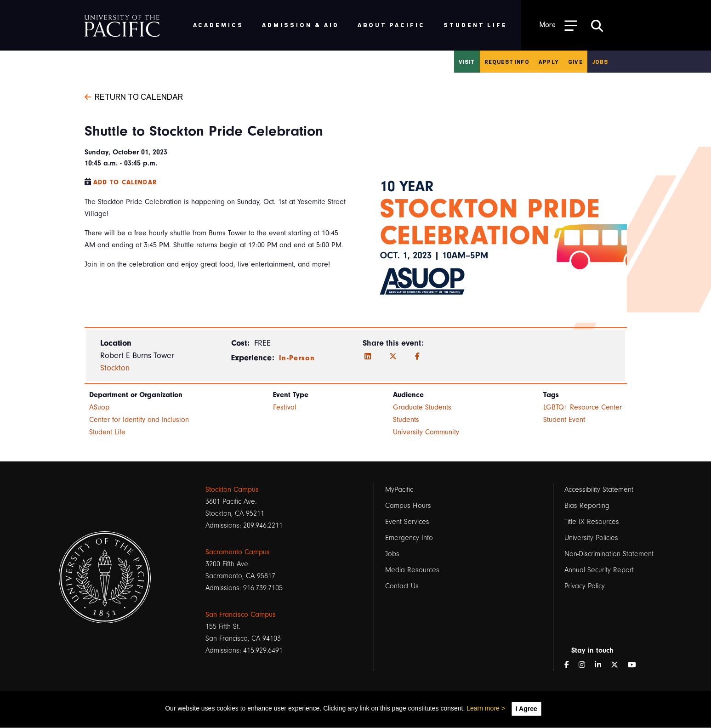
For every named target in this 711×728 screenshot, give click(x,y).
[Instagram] (586, 665)
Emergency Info (409, 538)
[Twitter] (393, 357)
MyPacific (399, 489)
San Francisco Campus (241, 614)
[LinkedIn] (368, 357)
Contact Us (402, 586)
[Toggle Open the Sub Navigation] (558, 25)
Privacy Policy (585, 586)
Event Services (407, 522)
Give (575, 62)
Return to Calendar (134, 96)
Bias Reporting (587, 506)
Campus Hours (408, 506)
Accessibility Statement (599, 489)
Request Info (507, 62)
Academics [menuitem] (219, 25)
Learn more (483, 708)
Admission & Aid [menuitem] (300, 25)
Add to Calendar (125, 182)
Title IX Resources (592, 522)
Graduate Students (422, 407)
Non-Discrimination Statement (609, 554)
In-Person (297, 358)
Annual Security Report (599, 570)
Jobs (600, 62)
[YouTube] (636, 665)
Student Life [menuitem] (475, 25)
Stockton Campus (232, 489)
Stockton (115, 368)
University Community (426, 432)
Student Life (107, 432)
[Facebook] (417, 357)
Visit (467, 62)
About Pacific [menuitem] (391, 25)
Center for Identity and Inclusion (139, 420)
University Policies (591, 538)
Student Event (564, 420)
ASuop (99, 407)
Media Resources (412, 570)
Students (406, 420)
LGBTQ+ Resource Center (583, 407)
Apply (549, 62)
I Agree (526, 709)
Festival (285, 407)
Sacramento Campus (238, 552)
